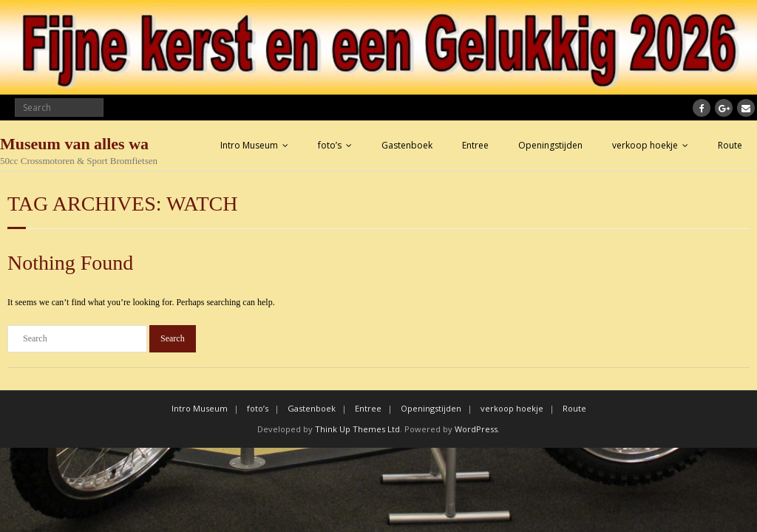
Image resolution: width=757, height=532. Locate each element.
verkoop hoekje (645, 145)
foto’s (330, 145)
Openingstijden (550, 145)
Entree (475, 145)
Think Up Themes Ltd (357, 429)
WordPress (476, 429)
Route (730, 145)
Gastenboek (407, 145)
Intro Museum (249, 145)
